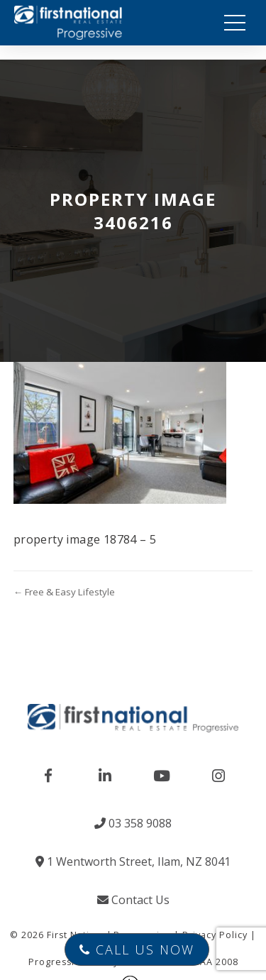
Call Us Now (137, 949)
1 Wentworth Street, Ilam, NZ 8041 (133, 861)
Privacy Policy (215, 935)
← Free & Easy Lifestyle (64, 592)
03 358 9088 (133, 823)
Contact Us (133, 900)
